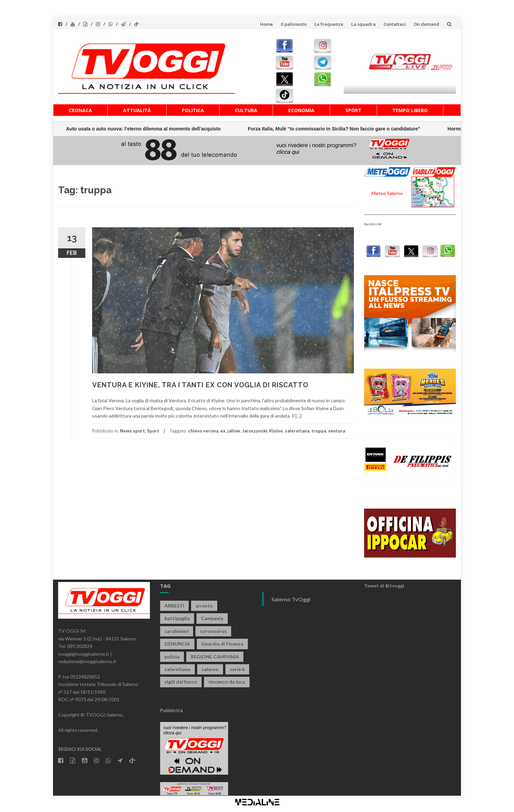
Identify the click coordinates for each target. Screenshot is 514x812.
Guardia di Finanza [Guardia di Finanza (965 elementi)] (222, 644)
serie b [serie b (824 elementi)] (237, 669)
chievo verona (203, 431)
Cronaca (80, 110)
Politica (193, 110)
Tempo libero (410, 110)
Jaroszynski (255, 431)
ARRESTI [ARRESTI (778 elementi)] (174, 606)
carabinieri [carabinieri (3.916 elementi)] (177, 631)
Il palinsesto (294, 24)
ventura (337, 431)
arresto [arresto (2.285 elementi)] (204, 606)
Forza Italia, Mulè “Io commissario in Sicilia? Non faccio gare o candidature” (168, 129)
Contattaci (395, 24)
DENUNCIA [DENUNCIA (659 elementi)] (177, 644)
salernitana (297, 431)
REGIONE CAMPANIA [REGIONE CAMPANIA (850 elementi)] (215, 657)
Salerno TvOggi (291, 599)
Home (267, 24)
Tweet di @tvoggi (384, 586)
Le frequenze (329, 24)
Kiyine (276, 431)
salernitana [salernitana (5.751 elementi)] (177, 669)
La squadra (363, 24)
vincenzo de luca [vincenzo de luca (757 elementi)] (227, 682)
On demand (426, 24)
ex (223, 431)
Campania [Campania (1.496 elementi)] (212, 618)
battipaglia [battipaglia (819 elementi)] (177, 618)
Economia (301, 110)
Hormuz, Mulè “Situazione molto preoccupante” (335, 129)
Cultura (246, 110)
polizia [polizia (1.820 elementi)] (172, 657)
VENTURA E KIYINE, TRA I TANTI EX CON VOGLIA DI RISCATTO (200, 385)
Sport (353, 110)
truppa (319, 431)
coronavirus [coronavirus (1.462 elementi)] (213, 631)
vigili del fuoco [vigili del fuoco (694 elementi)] (181, 682)
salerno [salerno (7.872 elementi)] (210, 669)
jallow (234, 431)
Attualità (137, 110)
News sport (132, 431)
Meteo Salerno (387, 193)
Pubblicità (172, 710)
